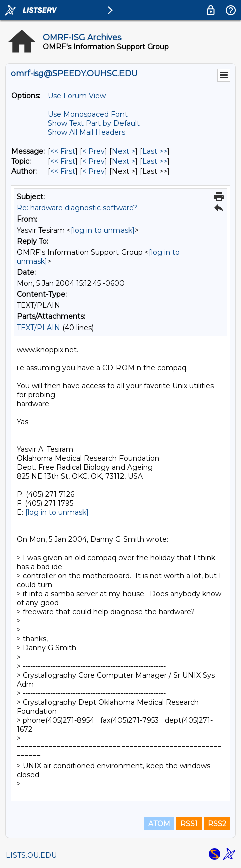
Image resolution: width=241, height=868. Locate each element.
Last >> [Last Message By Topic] (155, 161)
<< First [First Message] (63, 151)
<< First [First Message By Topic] (63, 161)
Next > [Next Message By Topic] (124, 161)
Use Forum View (77, 96)
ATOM (159, 824)
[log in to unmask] (103, 230)
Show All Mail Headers (86, 132)
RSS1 (189, 824)
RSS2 (217, 824)
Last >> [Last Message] (155, 151)
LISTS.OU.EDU (31, 855)
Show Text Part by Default (94, 123)
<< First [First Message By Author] (63, 171)
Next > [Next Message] (124, 151)
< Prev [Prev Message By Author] (94, 171)
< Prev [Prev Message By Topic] (94, 161)
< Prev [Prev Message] (94, 151)
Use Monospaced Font (88, 114)
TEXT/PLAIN (38, 328)
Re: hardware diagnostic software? (77, 208)
